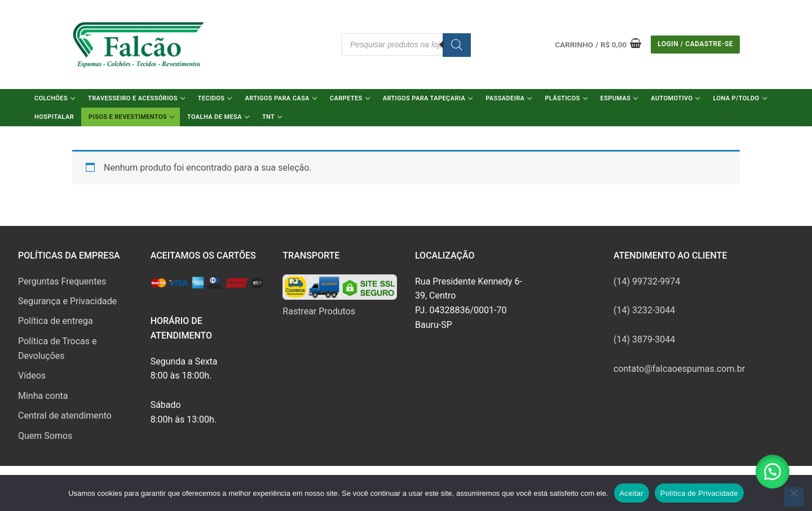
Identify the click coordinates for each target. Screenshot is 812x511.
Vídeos (32, 376)
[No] (794, 497)
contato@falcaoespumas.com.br (679, 369)
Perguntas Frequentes (62, 281)
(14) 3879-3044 (644, 339)
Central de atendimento (65, 416)
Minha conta (43, 396)
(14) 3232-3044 (644, 310)
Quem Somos (45, 436)
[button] (773, 472)
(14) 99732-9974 (647, 281)
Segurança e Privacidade (67, 301)
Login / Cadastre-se (695, 44)
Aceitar (632, 493)
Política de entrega (56, 321)
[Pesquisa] (457, 45)
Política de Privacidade (699, 493)
